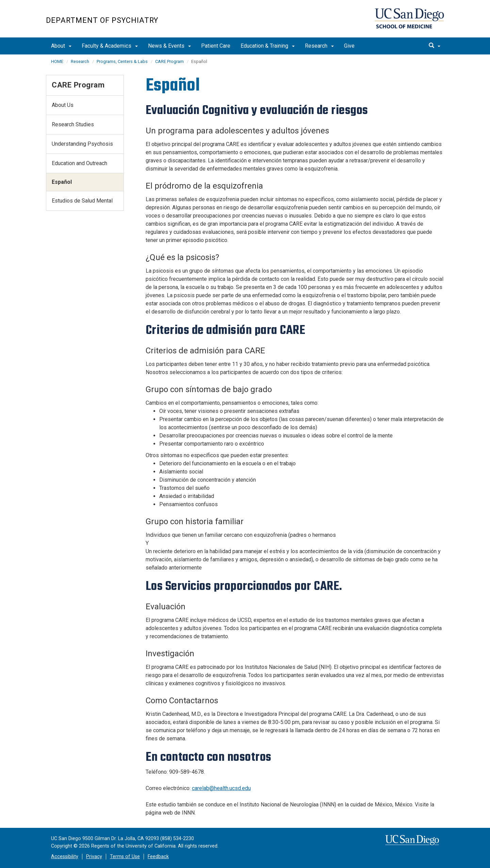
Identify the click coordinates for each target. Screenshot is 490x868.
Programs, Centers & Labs (122, 61)
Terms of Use (125, 857)
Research (319, 46)
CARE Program (169, 61)
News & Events (169, 46)
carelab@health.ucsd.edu (221, 788)
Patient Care (216, 46)
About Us (63, 105)
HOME (57, 61)
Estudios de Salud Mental (82, 201)
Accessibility (65, 857)
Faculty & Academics (110, 46)
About (61, 46)
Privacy (94, 857)
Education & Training (268, 46)
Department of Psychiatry (102, 20)
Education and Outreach (79, 163)
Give (349, 46)
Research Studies (73, 124)
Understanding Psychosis (82, 144)
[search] (435, 46)
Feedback (158, 857)
